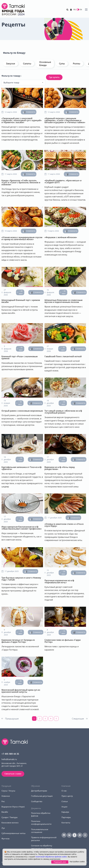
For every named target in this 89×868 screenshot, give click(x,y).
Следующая (78, 719)
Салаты (27, 64)
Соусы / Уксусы (8, 791)
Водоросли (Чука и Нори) (13, 807)
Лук (3, 828)
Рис (3, 801)
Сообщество (37, 801)
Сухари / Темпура (9, 817)
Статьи (65, 801)
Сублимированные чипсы (13, 833)
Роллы (77, 64)
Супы (62, 64)
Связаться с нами (13, 774)
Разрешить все (60, 862)
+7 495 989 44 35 (10, 754)
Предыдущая (12, 719)
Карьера (65, 812)
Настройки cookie (77, 862)
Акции (64, 807)
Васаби (5, 812)
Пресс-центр (67, 796)
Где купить (54, 77)
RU (75, 9)
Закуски (10, 64)
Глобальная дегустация (42, 796)
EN (81, 9)
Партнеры (66, 817)
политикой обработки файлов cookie (51, 857)
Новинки (6, 796)
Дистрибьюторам (39, 791)
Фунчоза (5, 839)
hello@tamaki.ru (9, 759)
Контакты (66, 823)
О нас (64, 791)
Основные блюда (45, 64)
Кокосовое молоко (10, 823)
